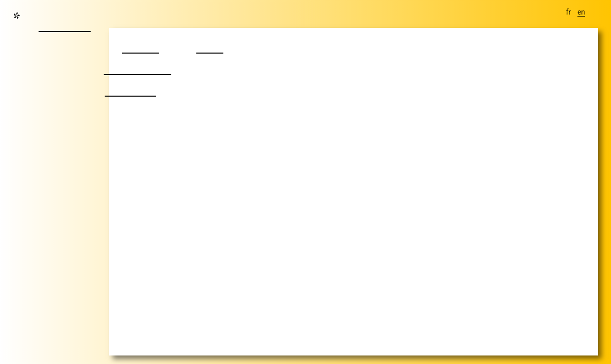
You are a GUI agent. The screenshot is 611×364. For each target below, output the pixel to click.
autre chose (136, 65)
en (581, 12)
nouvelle (63, 22)
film (208, 44)
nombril (129, 87)
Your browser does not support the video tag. (354, 192)
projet (139, 44)
